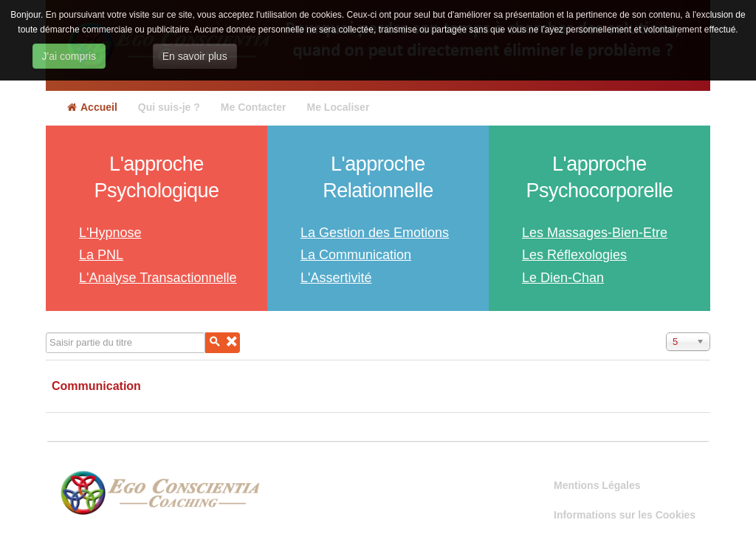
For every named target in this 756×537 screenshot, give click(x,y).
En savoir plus (195, 56)
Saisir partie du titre (46, 333)
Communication (96, 386)
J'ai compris (69, 56)
